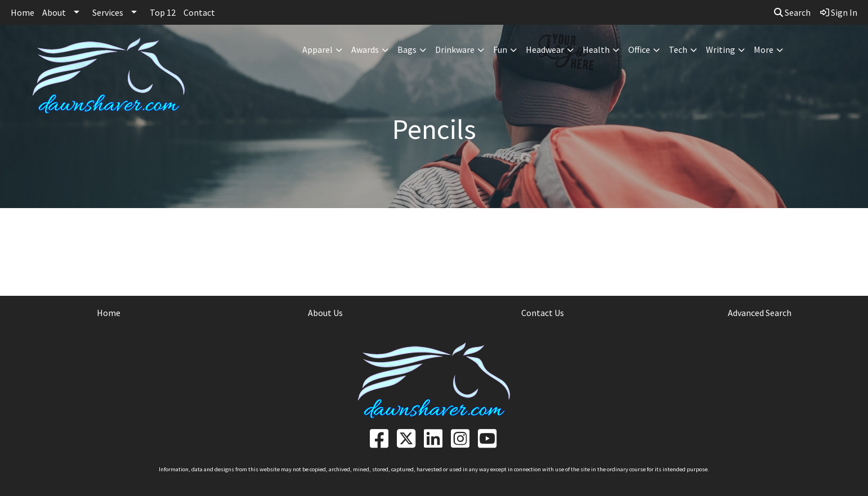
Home (23, 12)
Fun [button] (500, 49)
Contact (199, 12)
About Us (325, 313)
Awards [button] (365, 49)
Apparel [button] (317, 49)
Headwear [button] (545, 49)
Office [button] (639, 49)
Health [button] (596, 49)
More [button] (764, 49)
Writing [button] (721, 49)
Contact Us (543, 313)
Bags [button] (407, 49)
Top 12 (163, 12)
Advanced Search (760, 313)
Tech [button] (678, 49)
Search (792, 12)
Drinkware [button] (455, 49)
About (54, 12)
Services (108, 12)
